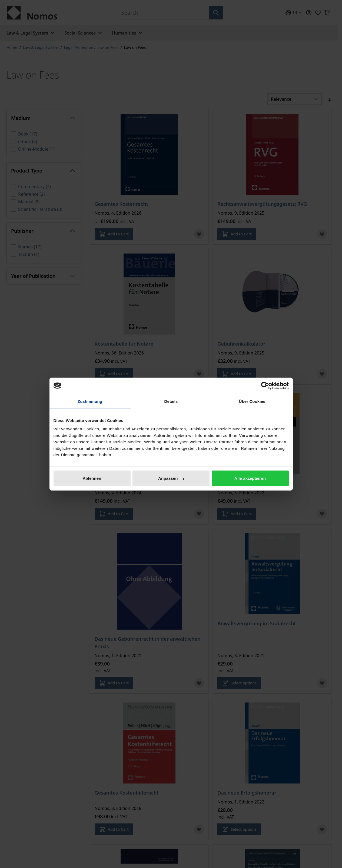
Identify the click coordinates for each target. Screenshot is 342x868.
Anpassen (171, 478)
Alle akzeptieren (250, 478)
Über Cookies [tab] (252, 401)
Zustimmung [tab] (90, 401)
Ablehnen (92, 478)
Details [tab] (171, 401)
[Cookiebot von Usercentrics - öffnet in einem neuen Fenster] (265, 386)
